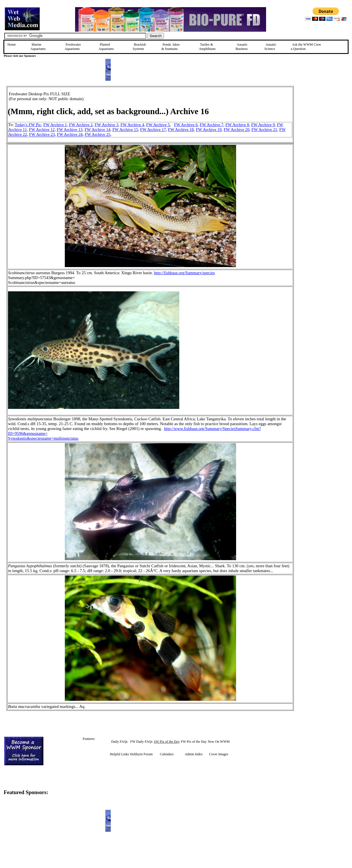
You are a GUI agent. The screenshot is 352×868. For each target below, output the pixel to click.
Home (12, 45)
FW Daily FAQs (141, 742)
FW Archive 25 (98, 134)
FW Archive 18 (181, 130)
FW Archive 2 (81, 125)
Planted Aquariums (106, 47)
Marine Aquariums (38, 47)
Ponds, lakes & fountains (170, 47)
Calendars (167, 754)
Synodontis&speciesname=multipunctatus (43, 438)
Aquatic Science (270, 47)
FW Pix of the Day (194, 742)
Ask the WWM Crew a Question (306, 47)
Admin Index (194, 754)
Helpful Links (119, 754)
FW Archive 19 (209, 130)
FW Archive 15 (125, 130)
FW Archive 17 (153, 130)
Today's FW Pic (28, 125)
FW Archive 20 (236, 130)
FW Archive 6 (186, 125)
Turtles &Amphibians (207, 47)
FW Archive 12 (42, 130)
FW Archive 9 (263, 125)
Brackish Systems (139, 47)
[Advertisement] (323, 126)
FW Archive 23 (42, 134)
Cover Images (219, 754)
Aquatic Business (242, 47)
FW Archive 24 (70, 134)
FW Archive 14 (97, 130)
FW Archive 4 (132, 125)
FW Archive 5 (158, 125)
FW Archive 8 (237, 125)
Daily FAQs (119, 742)
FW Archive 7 (212, 125)
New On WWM (219, 742)
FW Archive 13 (70, 130)
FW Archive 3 (107, 125)
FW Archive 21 (264, 130)
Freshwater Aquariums (73, 47)
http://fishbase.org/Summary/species (184, 273)
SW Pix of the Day (167, 742)
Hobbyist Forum (141, 754)
